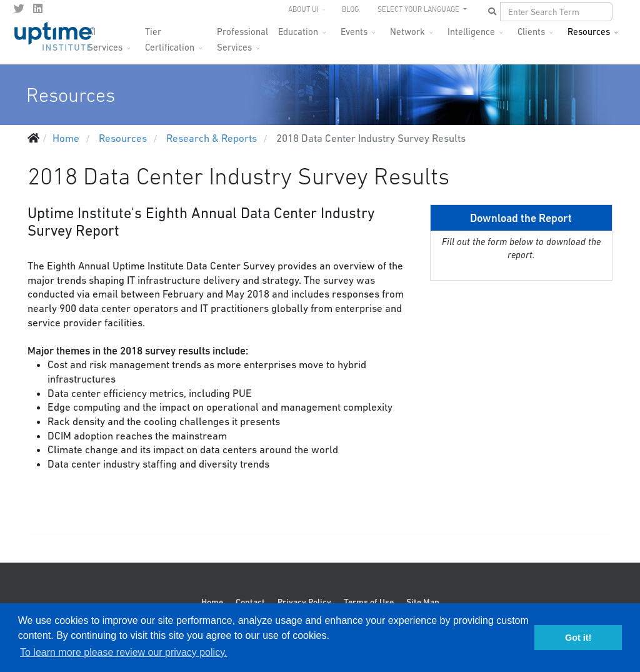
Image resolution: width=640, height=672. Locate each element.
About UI (303, 9)
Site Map (423, 602)
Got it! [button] (578, 638)
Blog (350, 9)
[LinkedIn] (38, 9)
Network (407, 32)
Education (298, 32)
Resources (589, 32)
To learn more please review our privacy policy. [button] (123, 652)
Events (354, 32)
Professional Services (242, 35)
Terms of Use (369, 602)
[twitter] (19, 9)
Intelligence (471, 32)
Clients (531, 32)
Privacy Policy (304, 602)
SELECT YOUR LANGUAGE (419, 9)
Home (212, 602)
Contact (250, 602)
